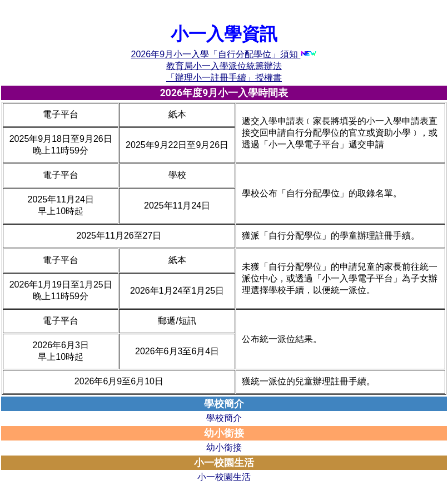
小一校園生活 (224, 477)
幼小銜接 (224, 447)
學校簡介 (224, 418)
